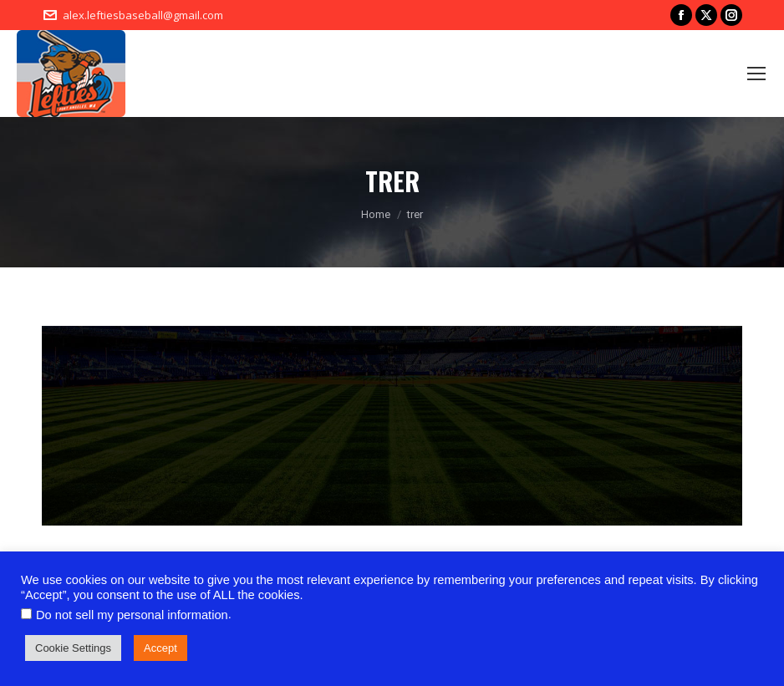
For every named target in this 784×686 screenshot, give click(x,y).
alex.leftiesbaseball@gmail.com (143, 15)
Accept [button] (160, 648)
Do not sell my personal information (132, 615)
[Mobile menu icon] (756, 74)
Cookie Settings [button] (73, 648)
